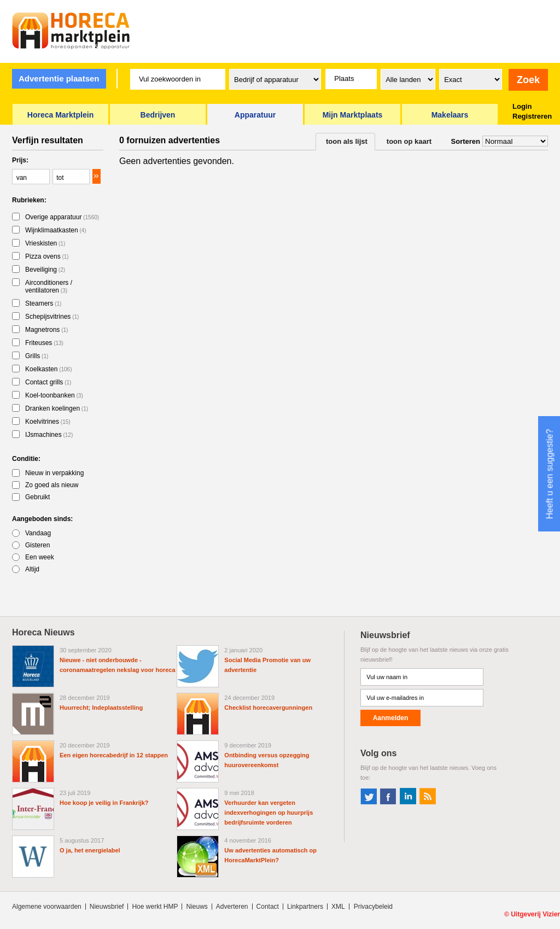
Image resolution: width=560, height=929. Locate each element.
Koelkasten (49, 369)
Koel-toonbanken (54, 395)
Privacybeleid (373, 907)
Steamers (43, 303)
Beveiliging (45, 270)
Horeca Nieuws (43, 632)
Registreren (532, 116)
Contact (268, 907)
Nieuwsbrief (107, 907)
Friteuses (44, 343)
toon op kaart (409, 141)
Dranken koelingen (57, 408)
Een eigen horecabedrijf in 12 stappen (114, 755)
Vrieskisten (45, 243)
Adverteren (232, 907)
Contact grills (48, 382)
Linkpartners (305, 907)
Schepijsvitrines (52, 317)
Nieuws (197, 907)
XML (338, 907)
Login (522, 106)
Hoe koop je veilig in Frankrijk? (104, 803)
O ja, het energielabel (90, 850)
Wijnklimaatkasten (56, 230)
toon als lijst (347, 141)
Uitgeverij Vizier (535, 914)
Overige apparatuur (62, 217)
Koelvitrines (48, 422)
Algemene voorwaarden (47, 907)
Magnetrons (46, 330)
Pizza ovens (47, 256)
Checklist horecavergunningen (268, 708)
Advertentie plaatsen (59, 78)
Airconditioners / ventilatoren (49, 287)
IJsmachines (49, 435)
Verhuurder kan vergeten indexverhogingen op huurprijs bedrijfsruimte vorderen (269, 813)
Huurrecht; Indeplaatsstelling (101, 708)
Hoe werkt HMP (155, 907)
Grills (37, 356)
